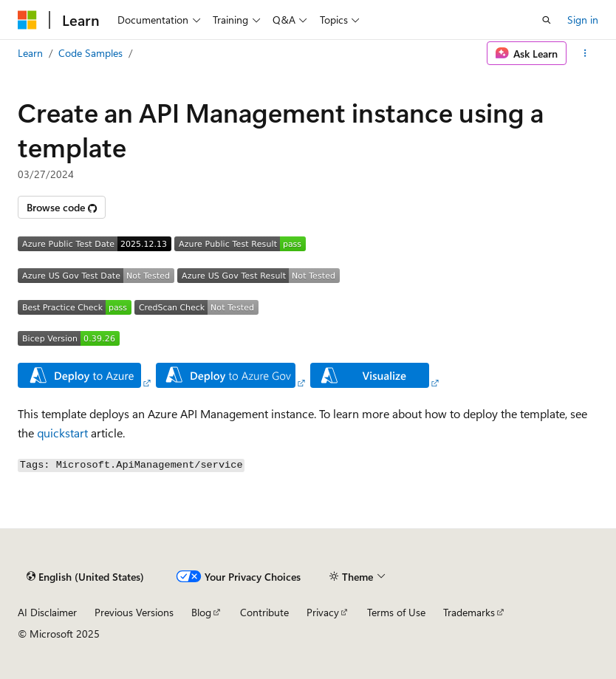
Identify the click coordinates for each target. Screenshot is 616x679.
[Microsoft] (27, 20)
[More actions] (585, 53)
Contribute (264, 612)
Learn (30, 53)
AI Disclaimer (47, 612)
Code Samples (90, 53)
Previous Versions (134, 612)
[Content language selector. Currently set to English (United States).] (85, 576)
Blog (201, 612)
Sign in (583, 20)
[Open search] (547, 20)
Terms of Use (396, 612)
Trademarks (469, 612)
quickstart (62, 433)
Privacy (323, 612)
